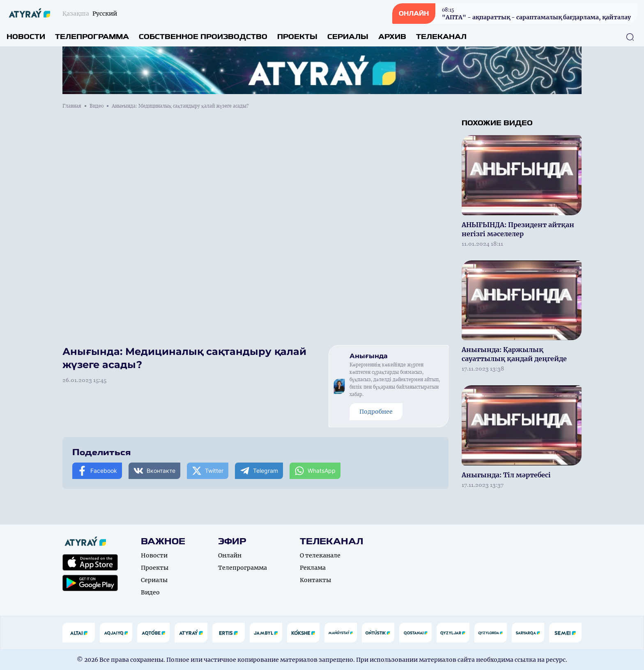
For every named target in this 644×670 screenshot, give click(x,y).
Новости (26, 37)
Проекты (297, 37)
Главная (72, 106)
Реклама (313, 568)
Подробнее (376, 412)
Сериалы (348, 37)
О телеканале (320, 555)
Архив (392, 37)
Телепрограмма (92, 37)
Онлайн (230, 555)
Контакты (315, 580)
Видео (97, 106)
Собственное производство (203, 37)
